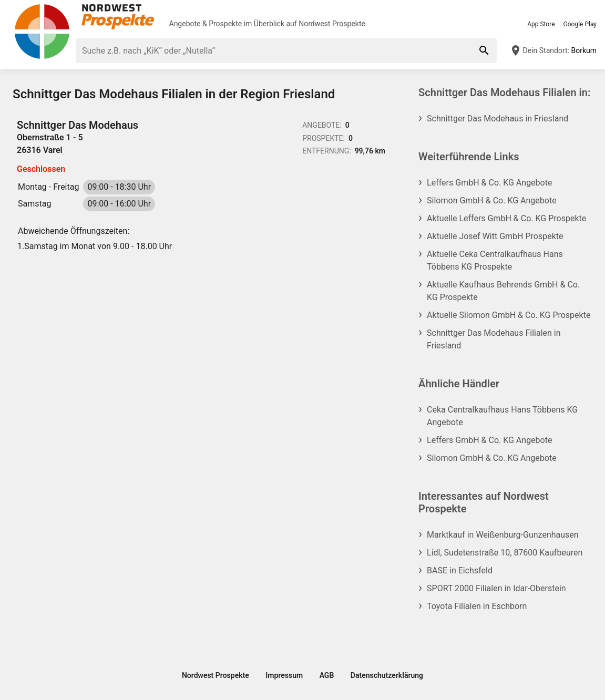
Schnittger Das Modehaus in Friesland (498, 119)
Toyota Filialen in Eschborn (477, 606)
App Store (541, 24)
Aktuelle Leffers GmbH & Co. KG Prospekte (506, 218)
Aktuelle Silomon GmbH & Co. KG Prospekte (509, 315)
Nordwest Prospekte (332, 24)
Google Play (580, 24)
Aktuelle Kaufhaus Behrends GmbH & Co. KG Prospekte (503, 291)
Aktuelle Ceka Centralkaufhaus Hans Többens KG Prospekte (495, 260)
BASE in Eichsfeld (460, 570)
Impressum (284, 675)
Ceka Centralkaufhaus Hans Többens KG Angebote (502, 416)
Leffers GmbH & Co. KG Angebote (489, 183)
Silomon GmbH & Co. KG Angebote (492, 200)
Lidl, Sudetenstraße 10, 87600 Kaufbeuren (505, 553)
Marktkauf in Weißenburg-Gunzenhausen (503, 535)
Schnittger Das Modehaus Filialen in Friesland (494, 339)
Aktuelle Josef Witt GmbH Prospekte (495, 236)
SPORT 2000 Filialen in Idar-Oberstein (496, 588)
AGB (327, 675)
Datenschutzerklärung (387, 675)
